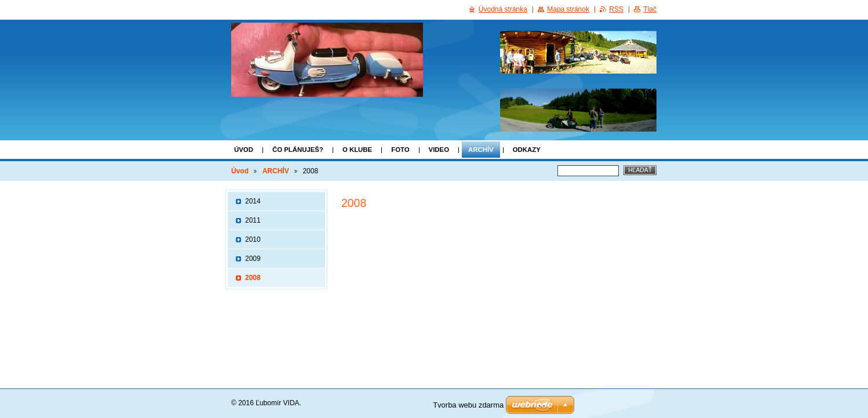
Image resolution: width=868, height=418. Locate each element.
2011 (253, 220)
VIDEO (439, 150)
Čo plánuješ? (298, 150)
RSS (616, 9)
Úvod (244, 150)
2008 (253, 278)
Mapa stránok (568, 9)
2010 (253, 239)
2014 (253, 201)
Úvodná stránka (503, 9)
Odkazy (527, 150)
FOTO (400, 150)
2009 (253, 259)
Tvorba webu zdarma (468, 405)
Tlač (650, 9)
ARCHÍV (481, 150)
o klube (357, 150)
